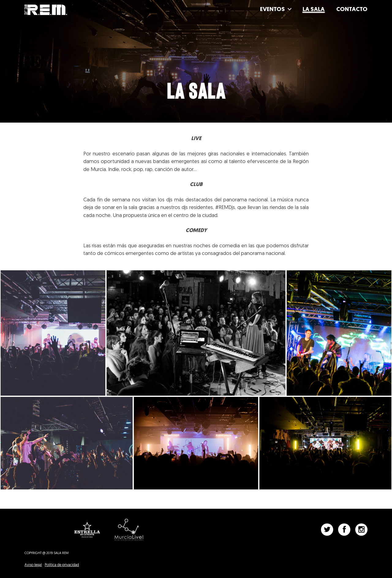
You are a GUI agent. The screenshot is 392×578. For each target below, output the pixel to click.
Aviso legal (33, 565)
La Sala (314, 10)
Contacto (352, 10)
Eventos (272, 10)
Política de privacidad (62, 565)
